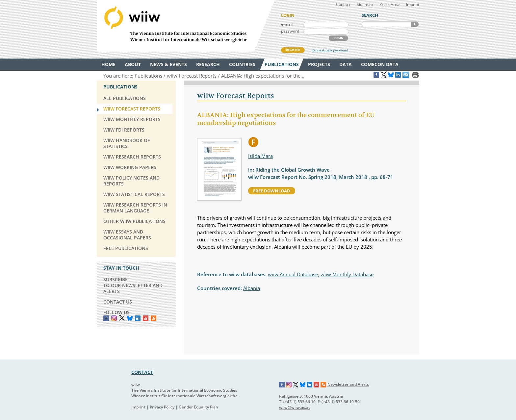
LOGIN (338, 38)
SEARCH (415, 24)
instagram (114, 318)
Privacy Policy (162, 407)
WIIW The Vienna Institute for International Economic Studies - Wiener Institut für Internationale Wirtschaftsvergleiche (186, 26)
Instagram (289, 385)
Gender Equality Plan (198, 407)
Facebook (106, 318)
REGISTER (293, 50)
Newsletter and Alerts (348, 384)
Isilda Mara (260, 156)
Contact (343, 4)
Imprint (413, 4)
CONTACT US (118, 302)
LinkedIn (138, 318)
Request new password (330, 50)
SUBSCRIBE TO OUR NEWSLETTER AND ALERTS (133, 285)
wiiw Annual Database (293, 274)
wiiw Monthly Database (347, 274)
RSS (154, 318)
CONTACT (142, 372)
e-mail (287, 24)
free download (272, 191)
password (290, 31)
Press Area (389, 4)
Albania (252, 288)
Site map (365, 4)
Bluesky (130, 318)
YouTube (146, 318)
